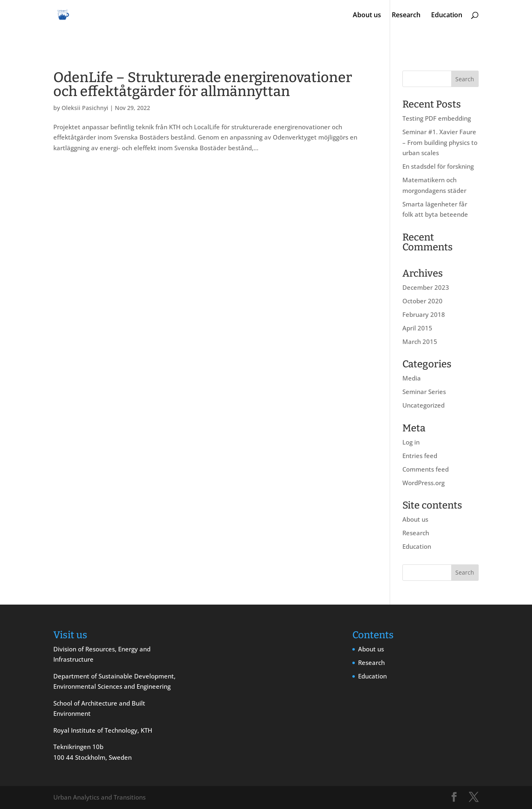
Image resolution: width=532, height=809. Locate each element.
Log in (411, 442)
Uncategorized (424, 405)
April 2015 (417, 328)
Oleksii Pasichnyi (85, 108)
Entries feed (420, 456)
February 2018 (424, 314)
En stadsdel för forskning (438, 166)
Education (447, 16)
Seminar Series (424, 392)
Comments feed (426, 469)
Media (412, 378)
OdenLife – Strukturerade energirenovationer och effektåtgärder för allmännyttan (203, 84)
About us (367, 16)
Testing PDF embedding (437, 118)
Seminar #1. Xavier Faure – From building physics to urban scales (440, 142)
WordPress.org (424, 483)
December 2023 (426, 287)
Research (406, 16)
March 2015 (420, 341)
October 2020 (422, 301)
